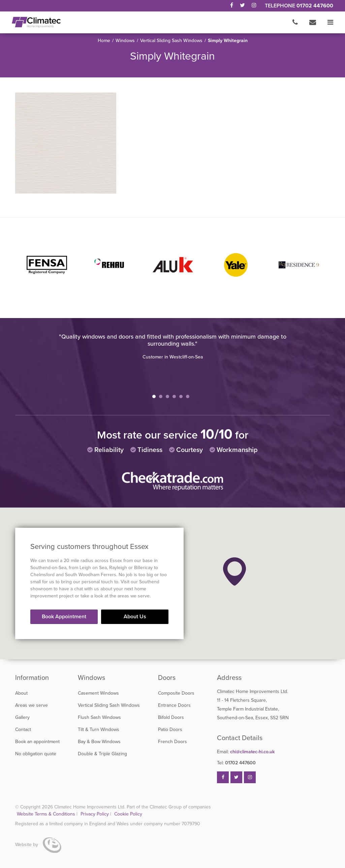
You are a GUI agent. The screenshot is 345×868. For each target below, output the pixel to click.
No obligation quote (36, 754)
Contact (23, 730)
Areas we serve (32, 705)
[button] (234, 571)
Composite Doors (176, 693)
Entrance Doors (174, 705)
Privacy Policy (95, 814)
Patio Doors (170, 730)
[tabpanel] (172, 347)
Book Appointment (64, 617)
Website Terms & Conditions (46, 814)
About (21, 693)
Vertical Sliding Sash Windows (171, 41)
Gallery (22, 717)
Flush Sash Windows (99, 717)
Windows (125, 41)
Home (104, 41)
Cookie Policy (128, 814)
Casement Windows (98, 693)
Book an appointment (37, 742)
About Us (135, 617)
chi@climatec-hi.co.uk (246, 752)
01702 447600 (315, 6)
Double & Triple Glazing (102, 754)
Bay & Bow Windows (99, 742)
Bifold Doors (171, 717)
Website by (38, 845)
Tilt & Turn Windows (99, 730)
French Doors (172, 742)
